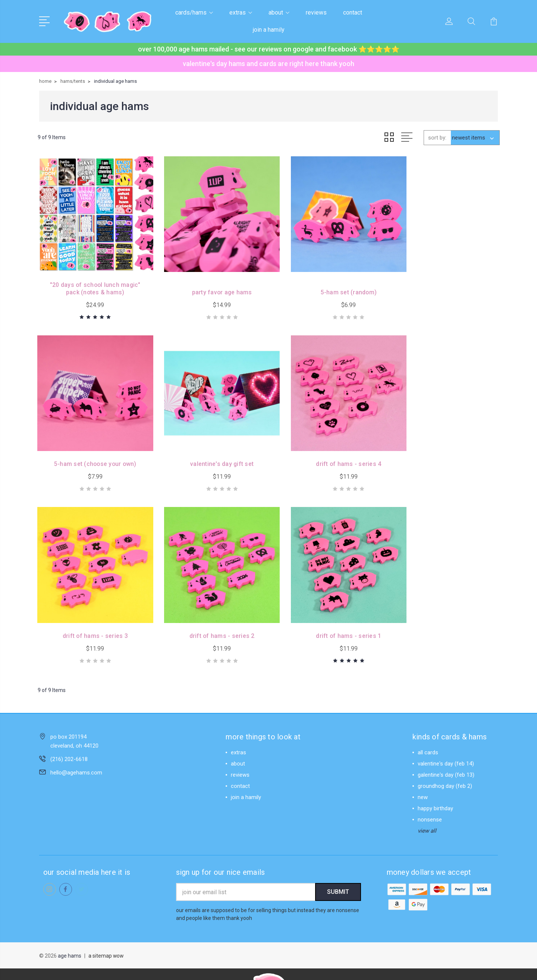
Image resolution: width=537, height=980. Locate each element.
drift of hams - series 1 (91, 609)
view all (427, 804)
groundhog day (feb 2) (445, 760)
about (279, 12)
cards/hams (194, 12)
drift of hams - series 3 (328, 446)
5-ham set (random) (328, 283)
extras (241, 12)
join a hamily (269, 30)
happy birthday (435, 782)
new (423, 771)
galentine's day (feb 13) (446, 748)
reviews (316, 12)
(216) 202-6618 (69, 733)
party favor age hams (209, 283)
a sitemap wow (106, 930)
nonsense (430, 793)
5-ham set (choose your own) (446, 283)
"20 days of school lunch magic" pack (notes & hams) (91, 280)
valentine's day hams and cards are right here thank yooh (268, 64)
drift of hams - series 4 (209, 446)
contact (353, 12)
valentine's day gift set (91, 446)
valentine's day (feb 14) (446, 737)
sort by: (437, 137)
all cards (428, 726)
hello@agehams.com (76, 746)
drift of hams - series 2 (446, 446)
